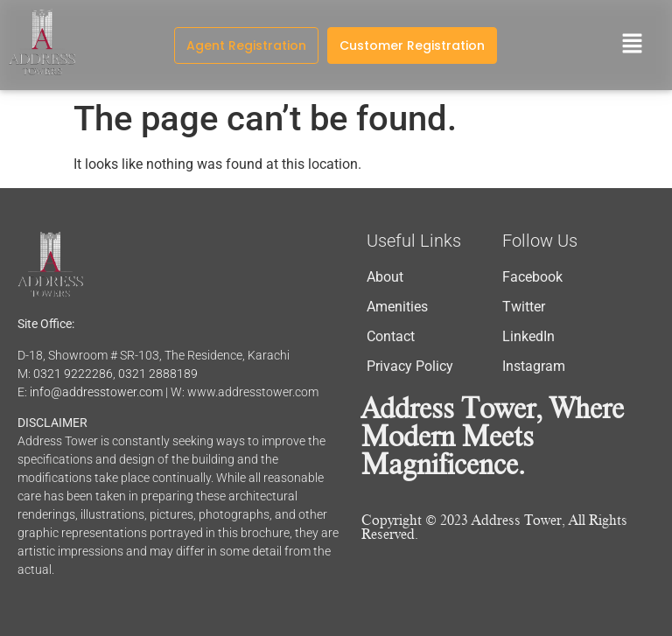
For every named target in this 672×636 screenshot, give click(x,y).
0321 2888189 (158, 374)
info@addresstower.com (96, 392)
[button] (633, 45)
